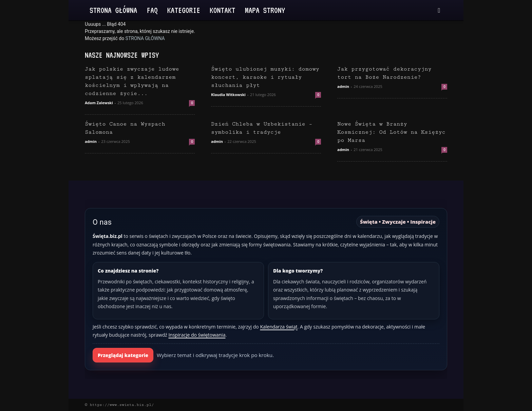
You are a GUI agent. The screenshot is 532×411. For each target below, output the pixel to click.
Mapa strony (265, 10)
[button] (439, 11)
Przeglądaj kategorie (123, 355)
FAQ (152, 10)
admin (343, 86)
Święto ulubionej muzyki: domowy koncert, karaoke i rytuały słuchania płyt (265, 77)
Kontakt (223, 10)
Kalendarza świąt (279, 327)
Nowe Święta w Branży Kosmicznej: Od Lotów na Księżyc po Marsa (391, 132)
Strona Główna (113, 10)
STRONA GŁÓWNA (145, 38)
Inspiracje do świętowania (197, 335)
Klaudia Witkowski (228, 95)
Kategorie (184, 10)
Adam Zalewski (99, 103)
